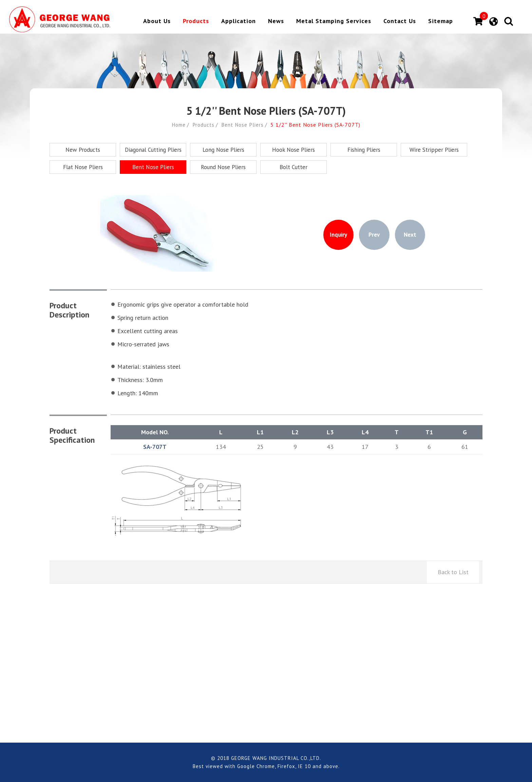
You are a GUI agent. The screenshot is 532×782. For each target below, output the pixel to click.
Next (413, 235)
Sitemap (441, 21)
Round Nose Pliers (223, 167)
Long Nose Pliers (223, 150)
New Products (83, 150)
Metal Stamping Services (334, 21)
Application (239, 21)
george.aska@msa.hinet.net (249, 675)
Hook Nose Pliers (293, 150)
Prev (374, 235)
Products (196, 21)
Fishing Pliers (364, 150)
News (276, 21)
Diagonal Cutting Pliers (153, 150)
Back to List (453, 572)
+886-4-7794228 (155, 675)
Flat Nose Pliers (83, 167)
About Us (157, 21)
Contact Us (400, 21)
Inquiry (335, 235)
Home (177, 125)
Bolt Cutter (293, 167)
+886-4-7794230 (156, 685)
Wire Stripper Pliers (434, 150)
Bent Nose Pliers (244, 125)
